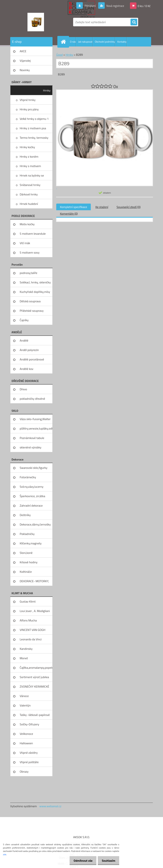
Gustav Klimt (28, 601)
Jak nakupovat (85, 42)
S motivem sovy (30, 252)
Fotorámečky (28, 477)
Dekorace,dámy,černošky (35, 524)
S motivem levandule (33, 234)
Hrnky (47, 90)
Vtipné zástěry (29, 753)
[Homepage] (64, 42)
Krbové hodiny (29, 562)
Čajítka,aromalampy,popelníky (36, 668)
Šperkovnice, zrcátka (32, 496)
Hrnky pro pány (29, 109)
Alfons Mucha (28, 620)
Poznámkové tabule (32, 438)
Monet (24, 658)
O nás (73, 42)
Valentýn (25, 705)
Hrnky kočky (27, 147)
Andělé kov (26, 369)
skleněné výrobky (31, 447)
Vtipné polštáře (29, 762)
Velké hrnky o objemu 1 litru (34, 120)
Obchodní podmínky (105, 42)
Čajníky (24, 320)
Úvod (60, 55)
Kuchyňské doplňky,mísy (35, 292)
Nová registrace (114, 6)
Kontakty (122, 42)
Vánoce (24, 696)
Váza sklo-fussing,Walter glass (35, 420)
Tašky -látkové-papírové (35, 715)
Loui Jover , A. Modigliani (35, 611)
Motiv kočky (27, 224)
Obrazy (24, 771)
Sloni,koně (26, 553)
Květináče (26, 572)
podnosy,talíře (28, 273)
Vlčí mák (25, 243)
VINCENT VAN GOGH (32, 630)
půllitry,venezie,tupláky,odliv (36, 428)
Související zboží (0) (129, 207)
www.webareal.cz (50, 806)
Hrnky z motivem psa (33, 128)
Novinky (25, 70)
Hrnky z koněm (29, 157)
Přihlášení (88, 6)
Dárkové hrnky (29, 194)
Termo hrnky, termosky (34, 138)
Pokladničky (27, 534)
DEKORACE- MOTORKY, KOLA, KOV (34, 582)
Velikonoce (26, 734)
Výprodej (25, 61)
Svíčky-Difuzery (29, 724)
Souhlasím (108, 861)
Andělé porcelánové (32, 359)
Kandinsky (26, 649)
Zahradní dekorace (31, 505)
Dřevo (23, 389)
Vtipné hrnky (28, 100)
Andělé (24, 340)
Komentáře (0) (69, 214)
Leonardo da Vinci (31, 639)
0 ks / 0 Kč (144, 6)
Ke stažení (102, 207)
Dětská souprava (30, 301)
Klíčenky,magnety (31, 543)
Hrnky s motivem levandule (30, 167)
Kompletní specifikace (74, 207)
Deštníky (25, 515)
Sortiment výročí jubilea (34, 677)
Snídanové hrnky (30, 185)
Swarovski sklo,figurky (34, 468)
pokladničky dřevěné (32, 399)
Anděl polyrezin (29, 350)
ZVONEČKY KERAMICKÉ (34, 686)
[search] (134, 22)
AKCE (23, 51)
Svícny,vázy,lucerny (32, 487)
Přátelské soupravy (32, 311)
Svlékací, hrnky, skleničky (35, 282)
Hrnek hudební (29, 204)
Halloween (26, 743)
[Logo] (36, 22)
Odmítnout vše (81, 861)
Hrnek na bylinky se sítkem (32, 177)
